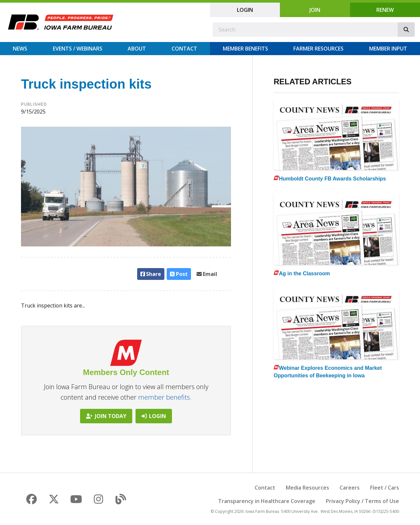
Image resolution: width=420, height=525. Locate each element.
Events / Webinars (78, 49)
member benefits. (165, 397)
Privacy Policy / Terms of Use (362, 501)
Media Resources (307, 488)
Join (315, 10)
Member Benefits (245, 49)
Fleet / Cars (385, 488)
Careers (350, 488)
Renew (385, 10)
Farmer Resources (318, 49)
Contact (184, 49)
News (20, 49)
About (137, 49)
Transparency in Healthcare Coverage (267, 501)
